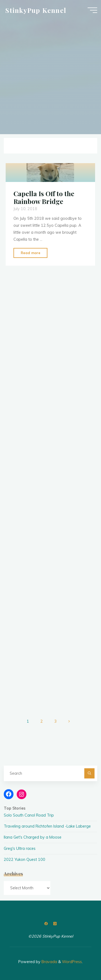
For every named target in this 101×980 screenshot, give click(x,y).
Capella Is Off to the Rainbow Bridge (44, 197)
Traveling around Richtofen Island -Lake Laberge (47, 826)
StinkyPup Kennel (36, 10)
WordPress (72, 962)
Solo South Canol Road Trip (29, 815)
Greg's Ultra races (20, 849)
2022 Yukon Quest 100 (25, 860)
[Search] (89, 773)
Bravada (49, 962)
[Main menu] (92, 10)
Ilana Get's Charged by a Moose (33, 837)
